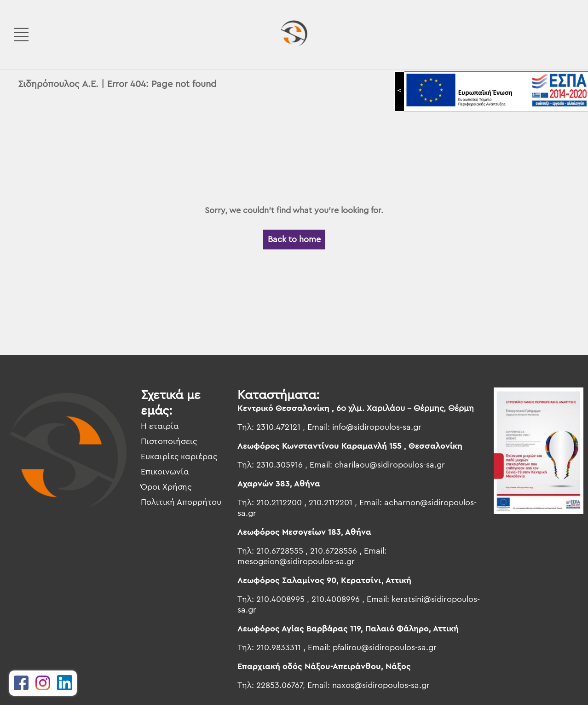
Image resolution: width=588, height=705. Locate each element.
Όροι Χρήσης (166, 487)
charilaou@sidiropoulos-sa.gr (390, 465)
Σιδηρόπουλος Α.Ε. (58, 84)
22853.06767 (280, 685)
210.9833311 (279, 647)
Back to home (294, 239)
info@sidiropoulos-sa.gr (377, 427)
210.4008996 (336, 599)
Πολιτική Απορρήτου (181, 502)
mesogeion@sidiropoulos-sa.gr (296, 561)
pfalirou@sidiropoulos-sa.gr (385, 647)
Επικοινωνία (165, 472)
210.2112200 (279, 503)
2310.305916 (280, 465)
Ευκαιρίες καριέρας (179, 457)
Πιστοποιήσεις (169, 441)
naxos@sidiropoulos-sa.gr (381, 685)
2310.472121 (278, 427)
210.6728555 (280, 551)
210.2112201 (331, 503)
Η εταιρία (160, 426)
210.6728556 (334, 551)
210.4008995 (280, 599)
